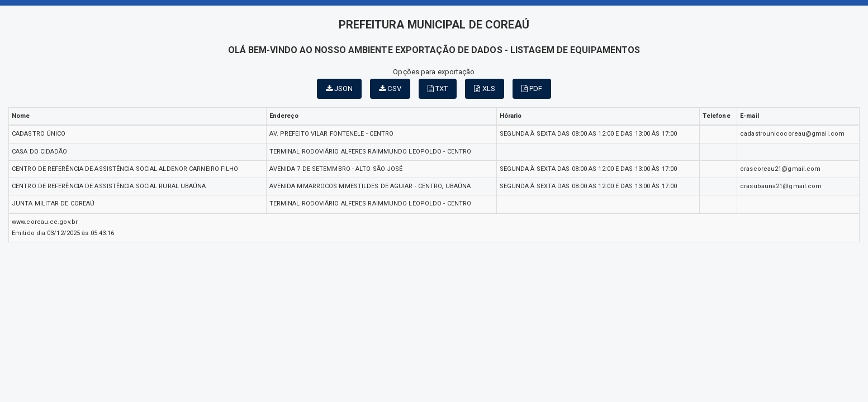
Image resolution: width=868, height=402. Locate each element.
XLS (485, 88)
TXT (438, 88)
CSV (390, 88)
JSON (340, 88)
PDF (532, 88)
